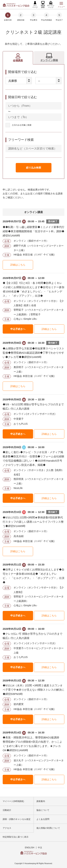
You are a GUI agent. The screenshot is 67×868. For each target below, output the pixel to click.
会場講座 (18, 60)
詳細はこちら (18, 265)
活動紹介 (7, 810)
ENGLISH (30, 848)
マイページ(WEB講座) (13, 801)
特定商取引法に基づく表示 (16, 837)
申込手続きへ (18, 329)
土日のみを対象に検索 (22, 125)
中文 (40, 848)
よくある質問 (43, 819)
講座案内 (41, 801)
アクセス (7, 828)
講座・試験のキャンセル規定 (17, 819)
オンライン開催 (49, 60)
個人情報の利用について (48, 828)
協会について (43, 810)
